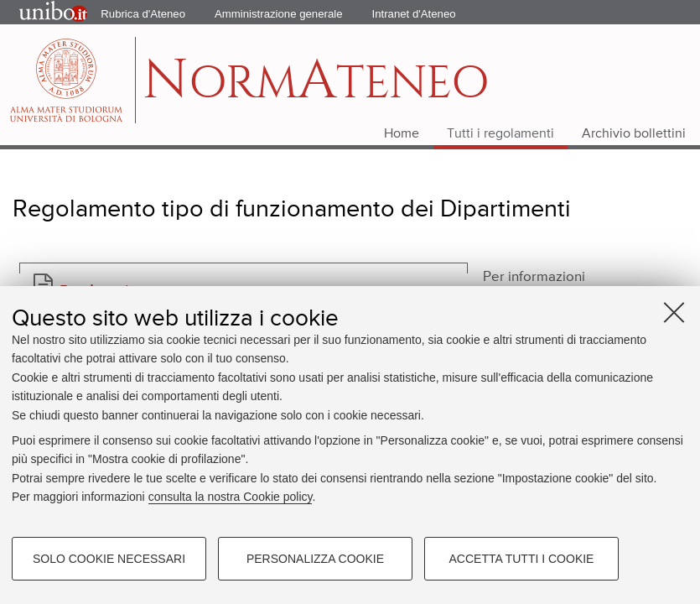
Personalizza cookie (315, 559)
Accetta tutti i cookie (522, 559)
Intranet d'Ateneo (414, 14)
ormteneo (316, 89)
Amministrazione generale (278, 14)
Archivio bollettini (634, 134)
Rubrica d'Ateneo (143, 14)
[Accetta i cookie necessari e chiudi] (674, 312)
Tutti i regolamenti (500, 134)
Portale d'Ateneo (38, 13)
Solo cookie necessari (109, 559)
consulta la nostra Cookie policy (231, 497)
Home (402, 134)
